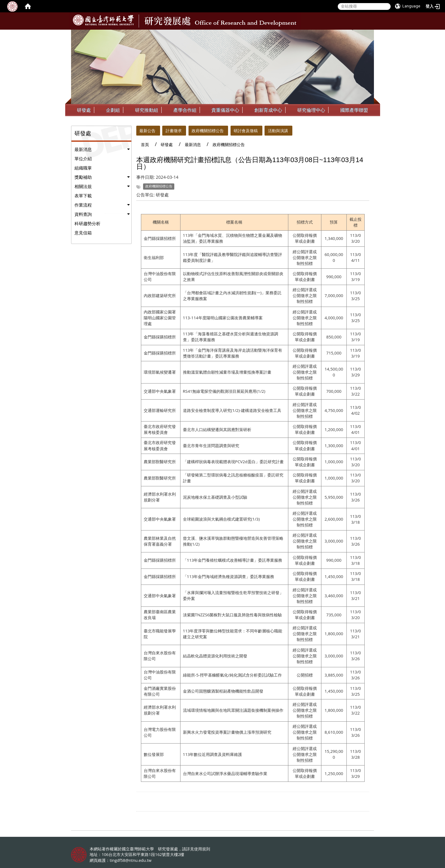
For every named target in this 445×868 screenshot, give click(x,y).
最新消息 (83, 149)
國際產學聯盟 (354, 110)
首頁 (145, 145)
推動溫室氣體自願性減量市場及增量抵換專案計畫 (227, 372)
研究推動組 (147, 110)
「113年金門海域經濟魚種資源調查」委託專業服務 (229, 577)
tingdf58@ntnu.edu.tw (131, 860)
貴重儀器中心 (225, 110)
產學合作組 (185, 110)
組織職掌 (83, 168)
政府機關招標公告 (208, 131)
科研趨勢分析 (87, 223)
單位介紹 (83, 159)
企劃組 (113, 110)
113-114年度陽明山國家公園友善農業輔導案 (223, 318)
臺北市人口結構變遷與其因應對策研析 (217, 430)
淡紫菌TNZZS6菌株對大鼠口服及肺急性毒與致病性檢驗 (233, 615)
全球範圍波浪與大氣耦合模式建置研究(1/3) (221, 519)
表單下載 (83, 196)
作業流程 (83, 205)
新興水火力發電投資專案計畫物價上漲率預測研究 (227, 732)
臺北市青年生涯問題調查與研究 (211, 446)
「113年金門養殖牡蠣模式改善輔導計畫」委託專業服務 (233, 560)
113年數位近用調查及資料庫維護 (213, 754)
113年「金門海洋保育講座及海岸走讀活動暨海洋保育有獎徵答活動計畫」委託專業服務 (233, 353)
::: (369, 34)
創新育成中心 (268, 110)
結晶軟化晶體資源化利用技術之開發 (215, 656)
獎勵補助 (83, 177)
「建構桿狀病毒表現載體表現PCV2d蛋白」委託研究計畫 (233, 462)
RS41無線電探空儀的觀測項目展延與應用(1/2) (224, 391)
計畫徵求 (174, 131)
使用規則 (202, 849)
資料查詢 (83, 214)
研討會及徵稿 (246, 131)
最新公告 (147, 131)
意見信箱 (83, 233)
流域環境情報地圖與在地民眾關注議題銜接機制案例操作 (233, 710)
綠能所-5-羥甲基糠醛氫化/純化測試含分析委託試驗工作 (232, 675)
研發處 (84, 110)
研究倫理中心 (311, 110)
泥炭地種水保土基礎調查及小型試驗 (215, 497)
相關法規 (83, 186)
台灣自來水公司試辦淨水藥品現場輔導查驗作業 (225, 774)
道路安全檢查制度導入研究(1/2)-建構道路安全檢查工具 (232, 410)
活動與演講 (278, 131)
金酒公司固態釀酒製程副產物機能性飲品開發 (223, 691)
